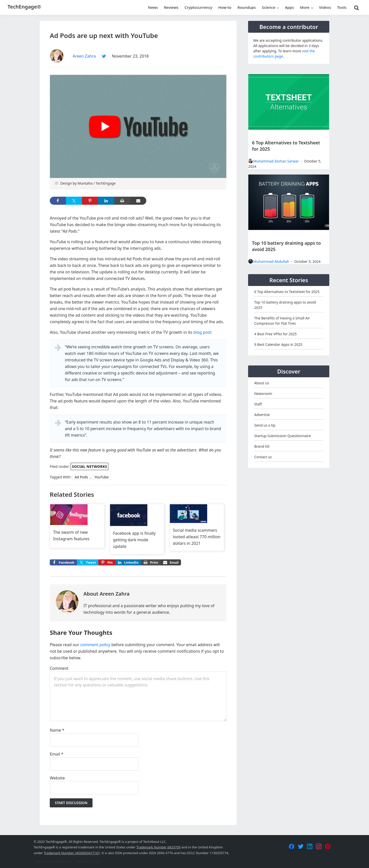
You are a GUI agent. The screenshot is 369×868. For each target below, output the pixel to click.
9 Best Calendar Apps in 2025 (278, 344)
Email (57, 754)
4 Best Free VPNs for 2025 (275, 334)
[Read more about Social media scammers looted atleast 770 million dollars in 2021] (197, 528)
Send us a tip (265, 425)
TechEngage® (24, 7)
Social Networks (89, 466)
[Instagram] (319, 846)
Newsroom (263, 394)
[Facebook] (292, 846)
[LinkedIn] (310, 846)
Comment (59, 668)
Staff (258, 404)
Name (57, 730)
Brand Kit (262, 446)
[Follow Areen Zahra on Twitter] (104, 56)
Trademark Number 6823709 (158, 847)
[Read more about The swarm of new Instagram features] (77, 525)
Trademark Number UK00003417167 (72, 853)
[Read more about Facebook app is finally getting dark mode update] (137, 529)
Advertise (262, 415)
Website (57, 778)
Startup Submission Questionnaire (282, 436)
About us (262, 383)
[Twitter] (301, 846)
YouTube (101, 477)
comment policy (95, 645)
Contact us (263, 457)
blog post (202, 332)
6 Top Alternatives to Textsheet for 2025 (287, 292)
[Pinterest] (328, 846)
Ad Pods (81, 477)
